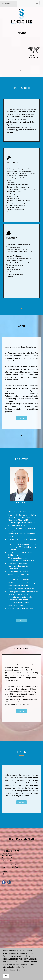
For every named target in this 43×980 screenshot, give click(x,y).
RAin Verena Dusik (16, 606)
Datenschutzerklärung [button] (13, 970)
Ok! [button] (6, 976)
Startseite (6, 4)
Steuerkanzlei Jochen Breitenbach (22, 608)
